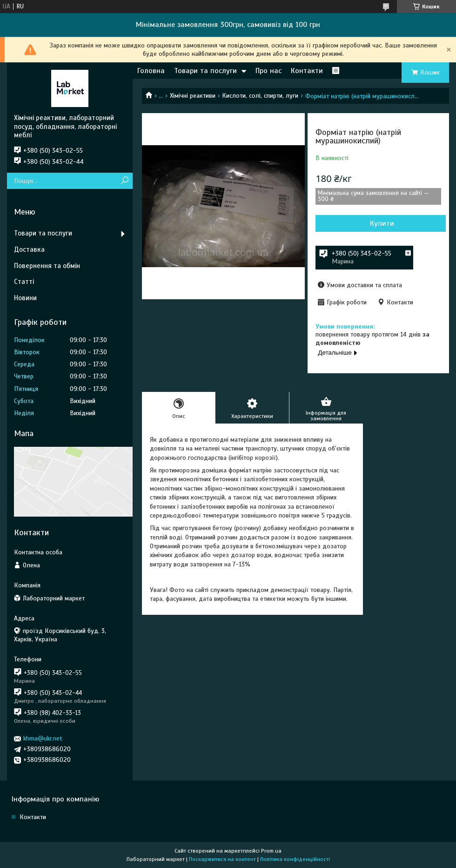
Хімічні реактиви (193, 96)
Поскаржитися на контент (222, 859)
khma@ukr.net (43, 738)
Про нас (268, 71)
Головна (151, 71)
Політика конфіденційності (295, 859)
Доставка (29, 249)
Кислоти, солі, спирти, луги (260, 96)
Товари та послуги (205, 71)
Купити (382, 223)
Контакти (307, 71)
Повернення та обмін (47, 266)
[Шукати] (124, 181)
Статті (24, 282)
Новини (25, 298)
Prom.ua (271, 851)
